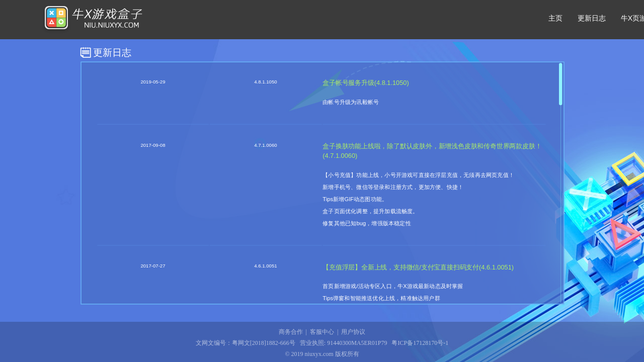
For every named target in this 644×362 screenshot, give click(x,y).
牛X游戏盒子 (92, 19)
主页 (555, 18)
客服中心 (322, 332)
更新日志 (592, 18)
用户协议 (353, 332)
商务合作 (291, 332)
